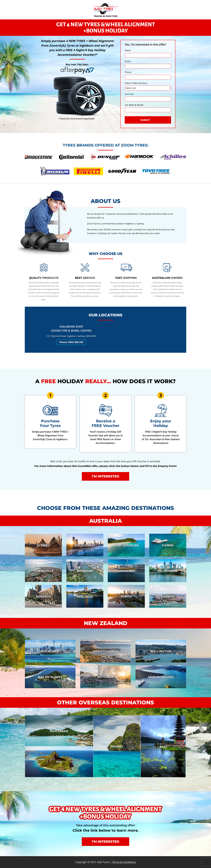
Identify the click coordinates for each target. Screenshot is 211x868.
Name (128, 50)
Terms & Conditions (124, 862)
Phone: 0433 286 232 (71, 342)
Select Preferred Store (136, 83)
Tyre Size (129, 94)
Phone (128, 72)
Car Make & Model (134, 105)
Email (128, 61)
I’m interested (105, 476)
